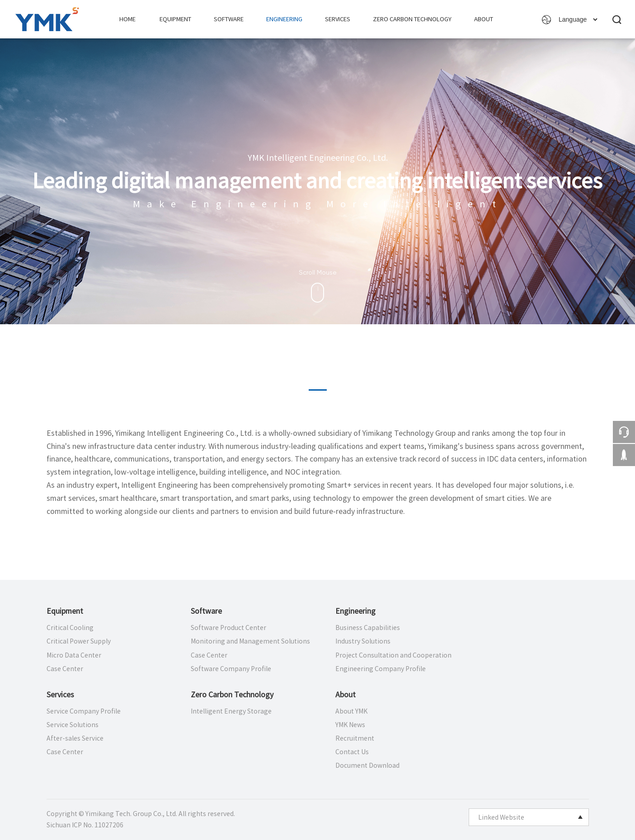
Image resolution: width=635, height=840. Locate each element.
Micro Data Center (74, 655)
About (484, 19)
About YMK (351, 711)
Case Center (65, 669)
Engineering (284, 19)
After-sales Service (75, 738)
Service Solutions (73, 725)
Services (338, 19)
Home (127, 19)
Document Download (367, 765)
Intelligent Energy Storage (231, 711)
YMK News (350, 725)
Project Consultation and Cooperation (393, 655)
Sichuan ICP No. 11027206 (85, 825)
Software (229, 19)
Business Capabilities (368, 628)
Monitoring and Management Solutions (250, 641)
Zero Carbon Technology (412, 19)
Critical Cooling (70, 628)
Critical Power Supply (79, 641)
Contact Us (352, 752)
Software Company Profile (231, 669)
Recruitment (355, 738)
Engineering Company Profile (381, 669)
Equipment (175, 19)
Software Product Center (228, 628)
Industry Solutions (363, 641)
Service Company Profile (84, 711)
